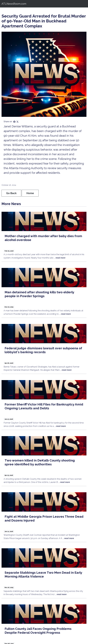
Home (30, 193)
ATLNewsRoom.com (14, 4)
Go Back (11, 193)
